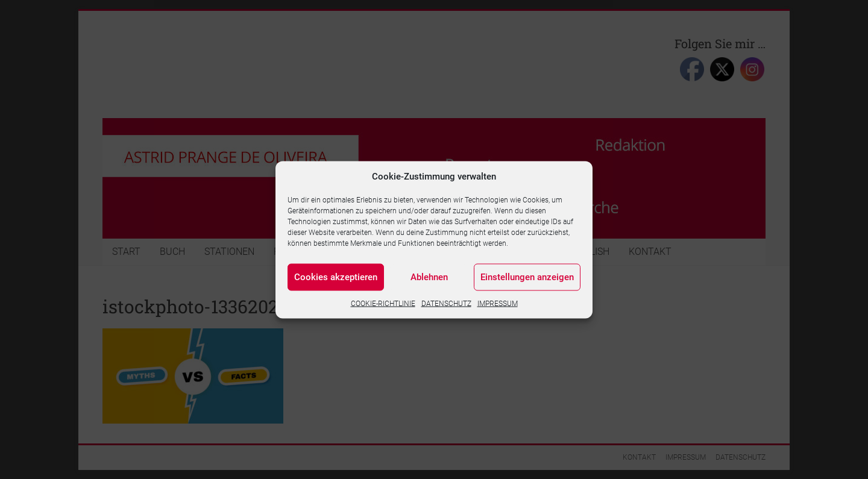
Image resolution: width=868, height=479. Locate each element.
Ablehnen (429, 277)
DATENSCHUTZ (446, 303)
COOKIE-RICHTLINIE (383, 303)
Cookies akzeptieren (336, 277)
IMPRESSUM (498, 303)
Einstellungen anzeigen (527, 277)
